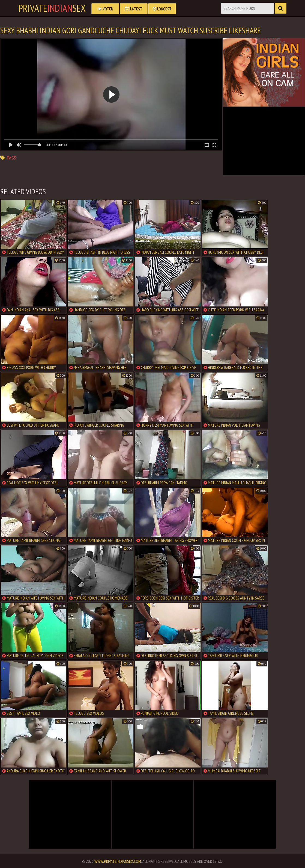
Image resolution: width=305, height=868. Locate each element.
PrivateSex (52, 8)
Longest (162, 9)
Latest (134, 9)
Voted (105, 9)
